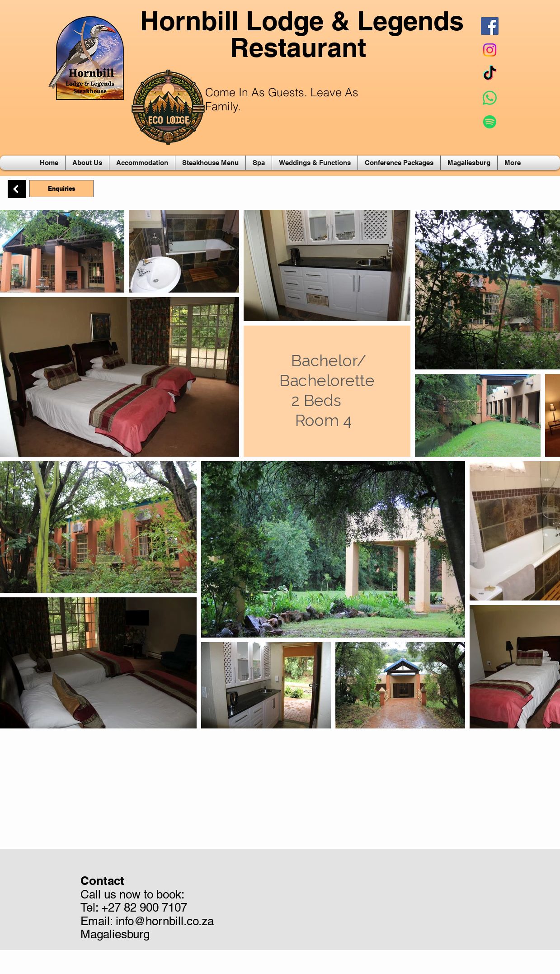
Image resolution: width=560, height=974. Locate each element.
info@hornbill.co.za (165, 921)
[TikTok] (490, 74)
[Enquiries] (61, 189)
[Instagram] (490, 50)
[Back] (17, 189)
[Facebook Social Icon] (490, 26)
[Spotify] (490, 122)
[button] (87, 163)
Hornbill (189, 21)
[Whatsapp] (490, 98)
